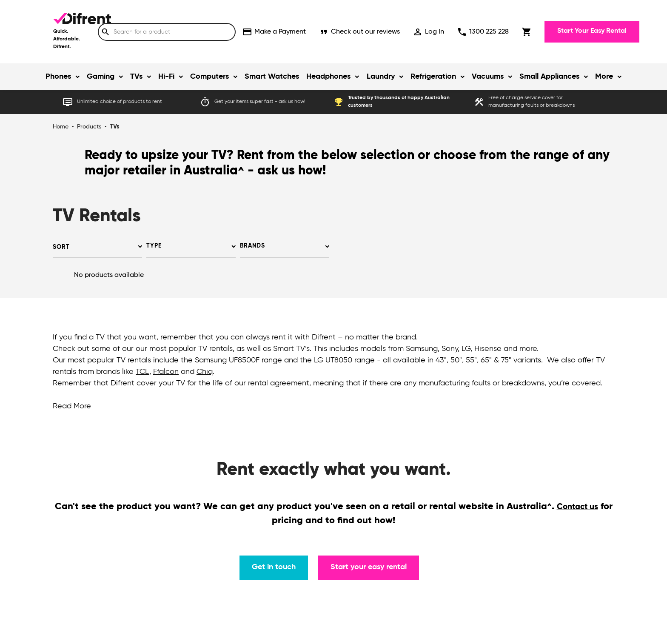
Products (89, 127)
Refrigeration (433, 77)
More (604, 77)
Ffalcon (166, 372)
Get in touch (274, 567)
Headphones (328, 77)
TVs (136, 77)
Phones (58, 77)
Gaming (101, 77)
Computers (210, 77)
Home (61, 127)
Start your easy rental (369, 567)
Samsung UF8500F (227, 360)
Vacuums (488, 77)
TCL (143, 372)
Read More (72, 406)
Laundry (381, 77)
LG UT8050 (333, 360)
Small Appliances (549, 77)
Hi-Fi (166, 77)
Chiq (205, 372)
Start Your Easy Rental (592, 31)
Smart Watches (272, 77)
